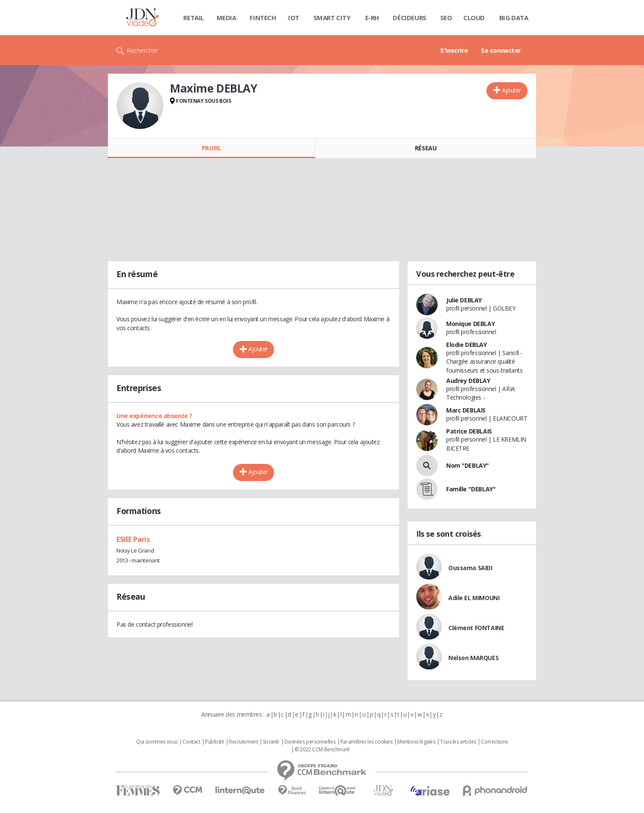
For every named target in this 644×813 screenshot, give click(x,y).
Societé (271, 742)
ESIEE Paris (133, 539)
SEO (446, 18)
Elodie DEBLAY (467, 345)
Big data (514, 18)
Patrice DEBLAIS (469, 431)
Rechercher (142, 50)
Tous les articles (458, 742)
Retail (193, 18)
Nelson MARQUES (473, 658)
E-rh (372, 18)
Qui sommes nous (157, 742)
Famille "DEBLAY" (471, 489)
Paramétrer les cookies (367, 742)
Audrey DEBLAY (468, 381)
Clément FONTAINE (476, 628)
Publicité (215, 742)
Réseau (426, 148)
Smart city (332, 18)
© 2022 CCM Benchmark (322, 750)
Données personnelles (310, 742)
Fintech (263, 18)
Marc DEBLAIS (466, 410)
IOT (294, 18)
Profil (211, 148)
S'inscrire (454, 50)
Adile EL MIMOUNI (474, 598)
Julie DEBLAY (464, 300)
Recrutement (243, 742)
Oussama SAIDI (470, 568)
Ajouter (511, 90)
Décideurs (409, 18)
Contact (191, 742)
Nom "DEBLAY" (468, 465)
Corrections (494, 742)
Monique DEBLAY (470, 324)
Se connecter (501, 50)
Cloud (474, 18)
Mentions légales (416, 742)
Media (227, 18)
